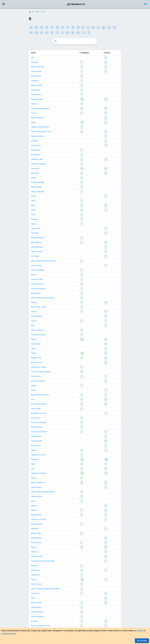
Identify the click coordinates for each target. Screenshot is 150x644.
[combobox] (75, 41)
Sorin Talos (35, 418)
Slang (33, 349)
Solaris (34, 386)
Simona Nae (36, 293)
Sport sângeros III (38, 482)
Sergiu (34, 178)
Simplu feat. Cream (39, 307)
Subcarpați (35, 570)
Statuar (34, 506)
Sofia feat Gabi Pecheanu (41, 372)
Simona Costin (37, 279)
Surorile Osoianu (38, 616)
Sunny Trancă (36, 584)
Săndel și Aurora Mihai (40, 127)
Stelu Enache (36, 543)
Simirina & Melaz (38, 270)
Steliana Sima (37, 538)
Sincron (34, 312)
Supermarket (36, 607)
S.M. (33, 58)
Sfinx (33, 205)
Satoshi (34, 104)
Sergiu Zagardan (38, 192)
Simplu (34, 302)
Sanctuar (35, 62)
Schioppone (36, 155)
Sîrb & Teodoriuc (38, 330)
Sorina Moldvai (37, 427)
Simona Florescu (38, 284)
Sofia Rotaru (36, 376)
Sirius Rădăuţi (37, 316)
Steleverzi (35, 529)
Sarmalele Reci (37, 99)
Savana (34, 113)
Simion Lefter (36, 265)
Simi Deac (35, 256)
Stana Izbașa (36, 487)
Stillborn (34, 552)
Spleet (34, 478)
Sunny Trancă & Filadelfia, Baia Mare (45, 589)
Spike (33, 464)
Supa (33, 598)
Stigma (34, 547)
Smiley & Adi (36, 358)
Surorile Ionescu (37, 612)
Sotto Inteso (36, 446)
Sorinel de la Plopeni (39, 432)
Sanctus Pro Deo (38, 67)
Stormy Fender (37, 556)
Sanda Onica (36, 76)
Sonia (33, 390)
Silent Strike (36, 228)
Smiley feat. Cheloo (39, 367)
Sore (33, 399)
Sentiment (35, 173)
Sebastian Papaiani (39, 164)
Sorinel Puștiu (37, 441)
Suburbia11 (36, 575)
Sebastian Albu (37, 159)
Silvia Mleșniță (37, 247)
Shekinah (35, 219)
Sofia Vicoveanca (38, 381)
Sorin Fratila (36, 409)
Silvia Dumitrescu (38, 238)
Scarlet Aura (36, 145)
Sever (33, 201)
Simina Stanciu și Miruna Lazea (43, 261)
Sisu (33, 325)
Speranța (35, 459)
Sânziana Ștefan (38, 136)
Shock (34, 224)
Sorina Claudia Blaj (39, 422)
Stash (33, 501)
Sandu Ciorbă (36, 85)
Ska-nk (34, 339)
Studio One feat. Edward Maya (43, 561)
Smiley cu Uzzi (37, 362)
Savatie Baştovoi (38, 118)
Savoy (33, 122)
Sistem (34, 321)
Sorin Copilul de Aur (39, 404)
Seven (34, 196)
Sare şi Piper (36, 95)
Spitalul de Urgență (39, 473)
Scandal (34, 141)
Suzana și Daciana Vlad (40, 626)
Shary (33, 215)
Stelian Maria (36, 533)
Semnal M (35, 168)
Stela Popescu (37, 524)
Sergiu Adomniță (38, 182)
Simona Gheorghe (38, 289)
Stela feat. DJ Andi (38, 519)
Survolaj (34, 621)
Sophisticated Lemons (40, 395)
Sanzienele (35, 90)
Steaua (34, 510)
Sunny (34, 579)
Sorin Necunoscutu (39, 413)
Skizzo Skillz (36, 344)
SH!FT (34, 210)
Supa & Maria (36, 603)
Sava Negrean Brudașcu (41, 108)
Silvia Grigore (36, 242)
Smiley (34, 353)
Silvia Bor (35, 233)
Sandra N (35, 81)
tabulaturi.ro (76, 4)
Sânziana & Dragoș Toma (41, 131)
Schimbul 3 (35, 150)
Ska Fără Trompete (39, 335)
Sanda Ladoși (36, 71)
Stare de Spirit (37, 496)
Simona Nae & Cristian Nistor (43, 298)
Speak (34, 450)
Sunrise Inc (35, 593)
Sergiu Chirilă (36, 187)
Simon (34, 275)
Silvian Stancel (37, 252)
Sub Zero (35, 566)
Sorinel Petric (36, 436)
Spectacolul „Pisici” (39, 455)
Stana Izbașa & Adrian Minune (43, 492)
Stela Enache (36, 515)
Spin (33, 469)
